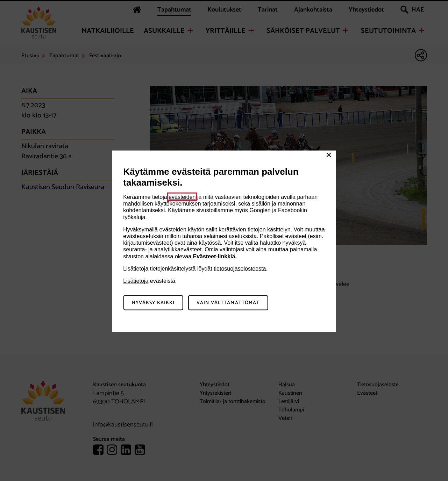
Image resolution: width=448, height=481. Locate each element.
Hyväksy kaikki (153, 303)
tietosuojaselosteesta (240, 268)
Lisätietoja (136, 281)
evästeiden (182, 197)
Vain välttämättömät (228, 303)
